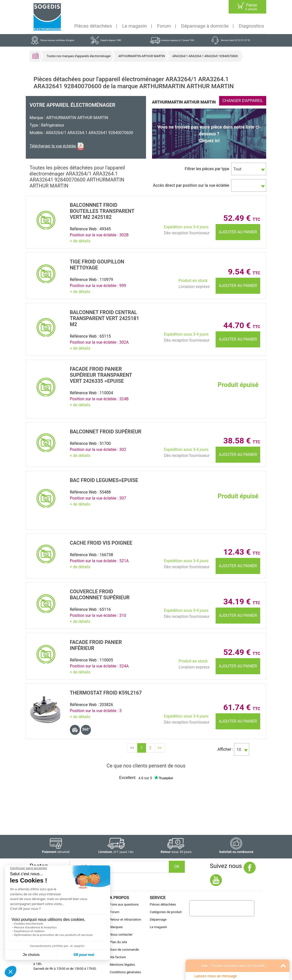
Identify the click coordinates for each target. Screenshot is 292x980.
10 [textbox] (239, 750)
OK (177, 867)
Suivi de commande (124, 950)
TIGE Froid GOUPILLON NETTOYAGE (97, 265)
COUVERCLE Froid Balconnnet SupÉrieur (100, 595)
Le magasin (135, 26)
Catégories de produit (166, 912)
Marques (116, 927)
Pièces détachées (93, 26)
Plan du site (118, 942)
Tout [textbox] (237, 169)
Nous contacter (121, 935)
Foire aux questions (124, 904)
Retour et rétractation (125, 919)
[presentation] (222, 908)
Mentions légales (122, 965)
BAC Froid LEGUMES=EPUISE (104, 480)
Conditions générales (125, 972)
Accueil (36, 56)
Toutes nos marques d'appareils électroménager (79, 56)
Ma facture (118, 957)
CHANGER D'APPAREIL (243, 101)
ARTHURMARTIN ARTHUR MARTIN (141, 56)
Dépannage (158, 919)
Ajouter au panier (238, 232)
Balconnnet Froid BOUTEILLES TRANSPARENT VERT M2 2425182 (102, 211)
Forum (164, 26)
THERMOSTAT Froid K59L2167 (106, 693)
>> (160, 748)
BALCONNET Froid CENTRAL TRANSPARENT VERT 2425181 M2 (105, 318)
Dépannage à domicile (205, 26)
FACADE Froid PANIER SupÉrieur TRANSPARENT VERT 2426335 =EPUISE (101, 375)
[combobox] (249, 169)
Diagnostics (251, 26)
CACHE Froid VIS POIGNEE (101, 543)
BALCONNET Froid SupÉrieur (106, 432)
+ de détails (80, 241)
